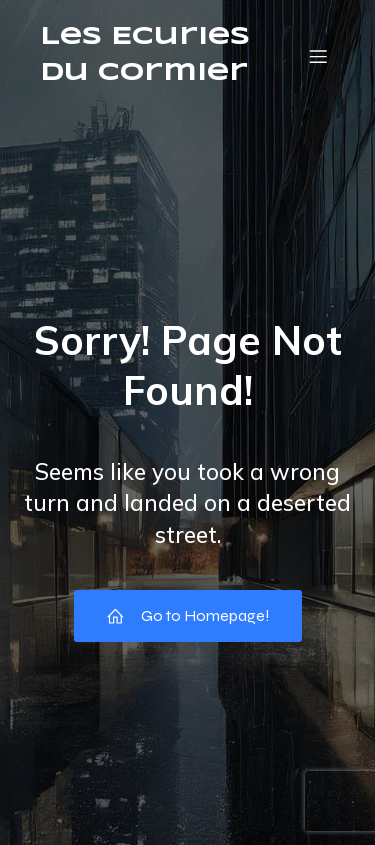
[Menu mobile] (318, 56)
